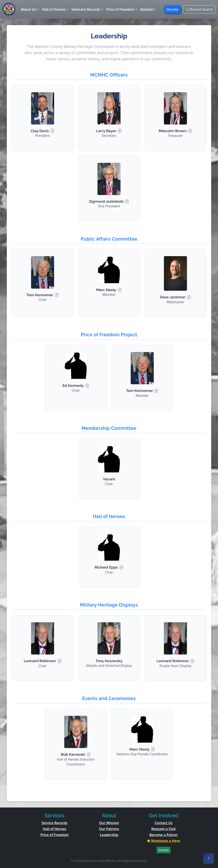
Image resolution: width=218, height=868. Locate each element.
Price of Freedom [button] (120, 9)
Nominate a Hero (164, 841)
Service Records (54, 823)
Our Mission (109, 823)
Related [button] (147, 9)
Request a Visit (164, 829)
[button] (43, 118)
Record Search (199, 9)
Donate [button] (173, 9)
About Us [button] (28, 9)
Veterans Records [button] (86, 9)
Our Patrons (109, 829)
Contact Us (164, 823)
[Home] (9, 9)
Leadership (109, 835)
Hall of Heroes (54, 829)
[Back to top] (208, 858)
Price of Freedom (54, 835)
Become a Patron (164, 835)
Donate (163, 850)
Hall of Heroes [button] (54, 9)
